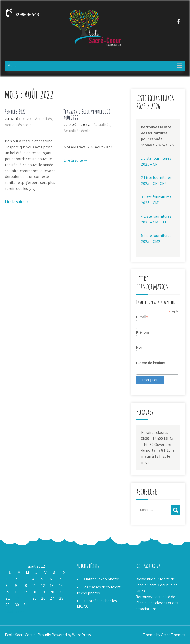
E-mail (142, 317)
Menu (12, 65)
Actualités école (18, 125)
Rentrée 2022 (15, 111)
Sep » (20, 611)
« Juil (9, 611)
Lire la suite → (17, 202)
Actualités (44, 119)
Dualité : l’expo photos (101, 579)
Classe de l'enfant (151, 363)
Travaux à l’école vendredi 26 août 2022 (87, 114)
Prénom (142, 332)
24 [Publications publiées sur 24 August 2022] (26, 598)
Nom (140, 347)
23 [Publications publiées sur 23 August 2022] (17, 598)
